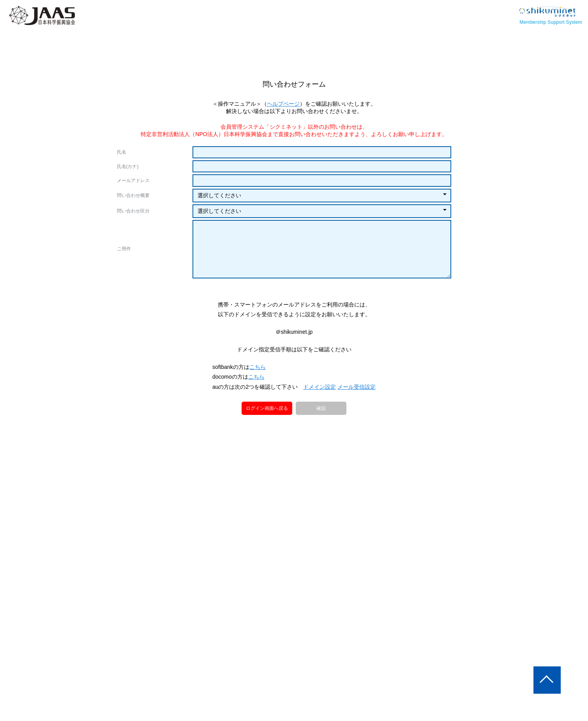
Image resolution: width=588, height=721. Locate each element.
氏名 (122, 152)
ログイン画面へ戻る (267, 446)
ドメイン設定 (320, 425)
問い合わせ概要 (133, 195)
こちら (258, 405)
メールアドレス (133, 181)
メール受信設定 (357, 425)
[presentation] (294, 303)
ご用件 (124, 249)
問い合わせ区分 (133, 211)
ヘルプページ (283, 104)
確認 (321, 447)
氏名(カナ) (128, 167)
